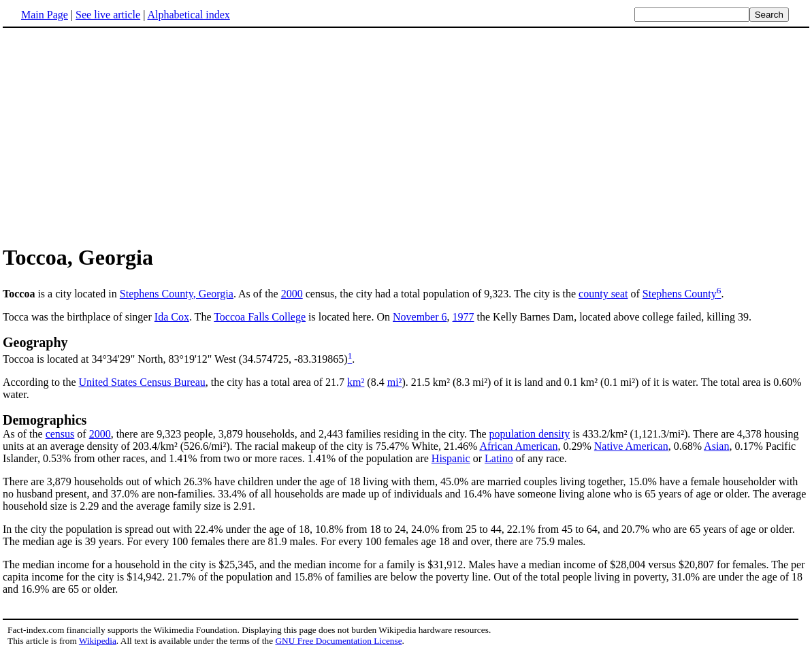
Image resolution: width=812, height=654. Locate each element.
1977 (464, 317)
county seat (603, 294)
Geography (35, 342)
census (60, 434)
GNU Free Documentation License (338, 641)
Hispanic (451, 458)
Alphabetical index (188, 15)
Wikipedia (98, 641)
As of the (24, 434)
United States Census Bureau (142, 382)
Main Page (45, 15)
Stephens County (680, 294)
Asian (716, 446)
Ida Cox (172, 317)
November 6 (420, 317)
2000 (292, 294)
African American (518, 446)
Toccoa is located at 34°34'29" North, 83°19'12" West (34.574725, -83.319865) (175, 359)
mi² (395, 382)
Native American (631, 446)
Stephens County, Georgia (177, 294)
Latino (499, 458)
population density (530, 434)
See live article (108, 15)
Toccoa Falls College (260, 317)
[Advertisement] (117, 135)
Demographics (45, 420)
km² (356, 382)
